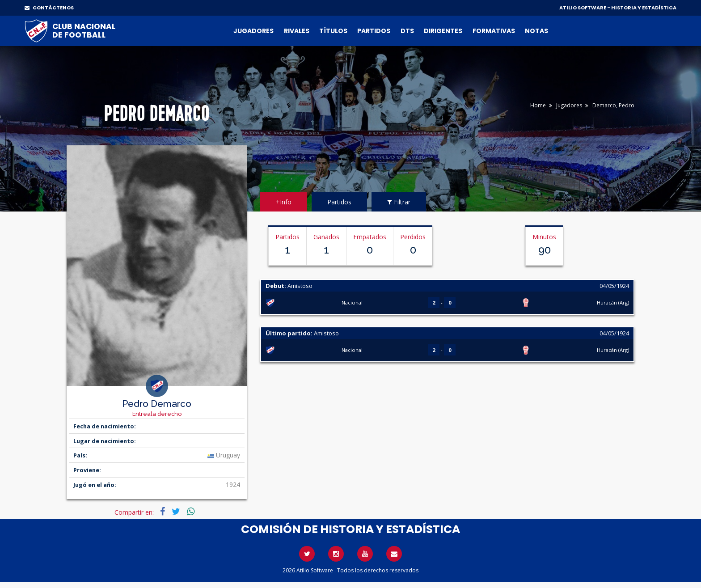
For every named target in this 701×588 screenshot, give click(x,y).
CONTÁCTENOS (49, 8)
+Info (284, 202)
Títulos (333, 31)
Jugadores (253, 31)
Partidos (374, 31)
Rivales (297, 31)
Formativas (494, 31)
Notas (536, 31)
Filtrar (399, 202)
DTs (407, 31)
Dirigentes (443, 31)
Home (538, 105)
